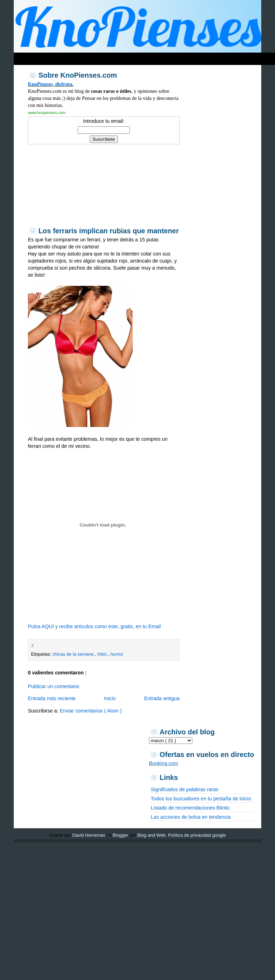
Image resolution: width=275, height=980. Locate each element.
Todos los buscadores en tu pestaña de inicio (201, 799)
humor (117, 654)
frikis (103, 654)
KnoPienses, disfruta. (51, 84)
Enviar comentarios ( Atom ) (91, 711)
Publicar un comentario (54, 686)
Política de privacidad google (197, 835)
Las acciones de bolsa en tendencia (191, 817)
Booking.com (163, 763)
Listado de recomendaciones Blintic (190, 808)
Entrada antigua (162, 698)
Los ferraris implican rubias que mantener (109, 231)
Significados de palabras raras (184, 789)
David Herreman (89, 835)
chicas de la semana (73, 654)
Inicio (110, 698)
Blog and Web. (152, 835)
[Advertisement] (62, 185)
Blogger (120, 835)
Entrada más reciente (52, 698)
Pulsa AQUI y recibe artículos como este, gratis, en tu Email (94, 626)
